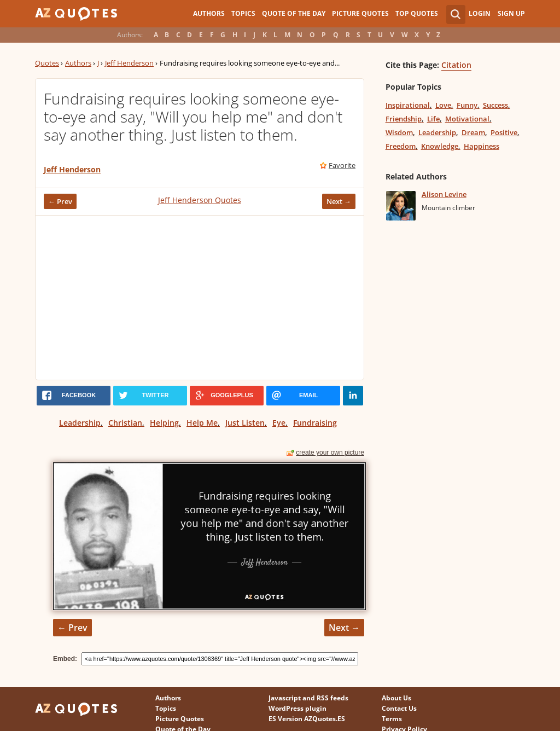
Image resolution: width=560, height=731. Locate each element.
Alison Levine (444, 194)
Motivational (467, 119)
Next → (339, 201)
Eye (279, 423)
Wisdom (399, 132)
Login (480, 13)
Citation (456, 65)
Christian (125, 423)
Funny (467, 105)
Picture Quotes (360, 13)
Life (433, 119)
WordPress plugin (297, 708)
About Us (396, 698)
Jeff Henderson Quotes (200, 200)
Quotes (47, 63)
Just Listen (245, 423)
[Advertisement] (200, 298)
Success (495, 105)
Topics (243, 13)
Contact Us (399, 708)
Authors (209, 13)
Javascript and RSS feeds (308, 698)
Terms (392, 719)
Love (443, 105)
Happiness (482, 146)
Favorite (342, 165)
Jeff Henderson (129, 63)
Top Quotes (417, 13)
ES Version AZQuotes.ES (307, 719)
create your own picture (330, 452)
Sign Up (511, 13)
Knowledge (440, 146)
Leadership (80, 423)
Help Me (202, 423)
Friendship (404, 119)
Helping (164, 423)
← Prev (60, 201)
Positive (504, 132)
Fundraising (315, 423)
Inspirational (408, 105)
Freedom (401, 146)
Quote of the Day (294, 13)
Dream (473, 132)
